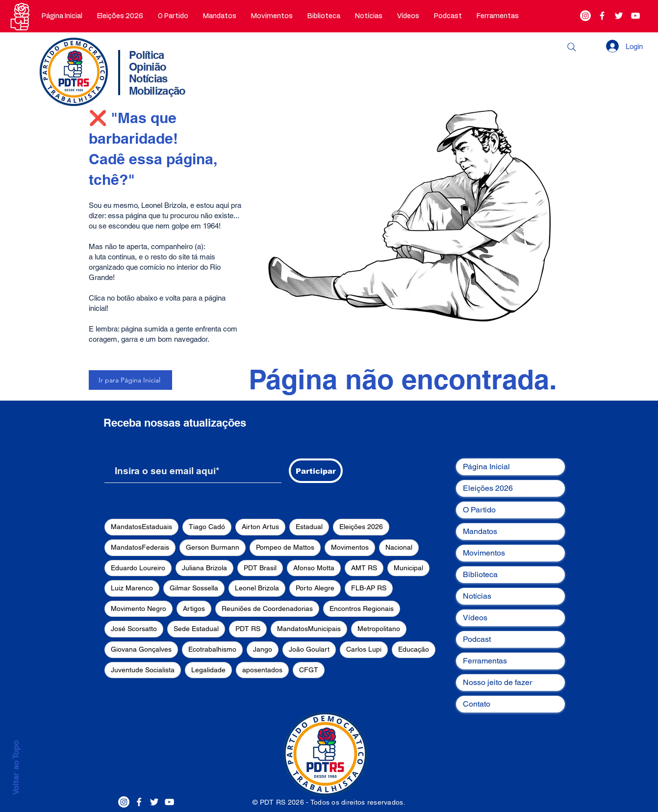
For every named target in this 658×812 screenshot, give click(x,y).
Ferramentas (485, 661)
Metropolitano (379, 629)
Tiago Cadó (207, 527)
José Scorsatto (134, 629)
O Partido (479, 510)
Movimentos (350, 547)
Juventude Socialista (143, 670)
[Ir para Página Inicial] (130, 380)
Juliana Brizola (204, 568)
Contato (477, 704)
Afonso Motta (314, 568)
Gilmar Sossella (194, 588)
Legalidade (208, 670)
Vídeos (475, 618)
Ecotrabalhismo (212, 649)
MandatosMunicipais (309, 629)
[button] (173, 16)
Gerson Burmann (213, 547)
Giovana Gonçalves (141, 649)
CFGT (309, 670)
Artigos (194, 609)
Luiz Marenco (132, 588)
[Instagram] (585, 16)
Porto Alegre (315, 588)
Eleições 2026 (361, 527)
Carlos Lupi (364, 649)
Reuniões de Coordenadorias (267, 609)
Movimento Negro (139, 609)
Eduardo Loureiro (138, 568)
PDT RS (248, 629)
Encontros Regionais (362, 609)
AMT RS (364, 568)
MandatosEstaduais (141, 527)
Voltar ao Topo (16, 768)
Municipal (408, 568)
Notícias (477, 596)
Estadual (309, 527)
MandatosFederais (140, 547)
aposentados (262, 670)
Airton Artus (260, 527)
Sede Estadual (196, 629)
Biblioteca (480, 574)
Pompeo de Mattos (285, 547)
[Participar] (316, 471)
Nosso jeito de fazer (497, 682)
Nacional (399, 547)
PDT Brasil (260, 568)
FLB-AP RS (369, 588)
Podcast (477, 639)
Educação (414, 649)
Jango (263, 649)
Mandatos (480, 531)
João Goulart (309, 649)
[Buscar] (572, 47)
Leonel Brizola (257, 588)
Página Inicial (486, 467)
